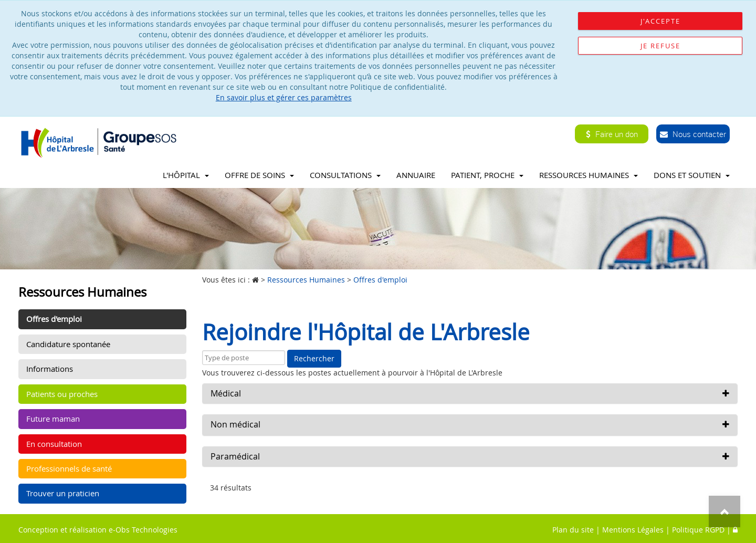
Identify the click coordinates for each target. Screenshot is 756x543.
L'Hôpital (186, 175)
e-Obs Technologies (143, 530)
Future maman (53, 419)
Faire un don (612, 134)
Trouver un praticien (63, 493)
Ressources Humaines (589, 175)
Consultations (345, 175)
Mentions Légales (633, 530)
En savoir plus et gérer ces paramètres (284, 97)
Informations (50, 369)
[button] (470, 394)
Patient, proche (487, 175)
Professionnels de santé (69, 468)
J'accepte (660, 21)
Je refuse (660, 46)
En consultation (54, 444)
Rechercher (314, 358)
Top (724, 511)
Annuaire (416, 175)
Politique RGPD (698, 530)
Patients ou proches (62, 394)
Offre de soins (259, 175)
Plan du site (573, 530)
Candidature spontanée (68, 344)
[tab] (470, 394)
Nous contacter (693, 134)
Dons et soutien (692, 175)
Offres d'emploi (54, 319)
